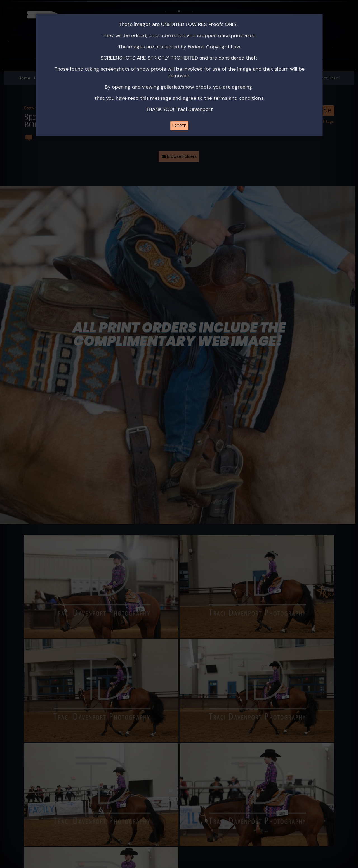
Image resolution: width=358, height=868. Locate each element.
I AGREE (179, 126)
